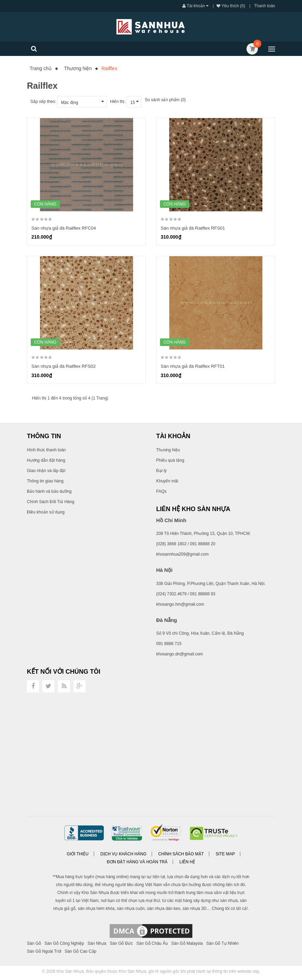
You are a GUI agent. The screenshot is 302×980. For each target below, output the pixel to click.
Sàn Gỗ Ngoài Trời (44, 951)
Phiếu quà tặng (170, 460)
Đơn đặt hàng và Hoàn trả (137, 862)
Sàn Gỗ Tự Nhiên (222, 943)
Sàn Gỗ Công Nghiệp (64, 943)
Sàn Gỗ (34, 943)
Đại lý (161, 471)
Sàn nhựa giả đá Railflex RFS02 (64, 366)
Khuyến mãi (167, 481)
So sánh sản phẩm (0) (165, 100)
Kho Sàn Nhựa (70, 971)
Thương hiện (78, 68)
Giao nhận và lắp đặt (46, 471)
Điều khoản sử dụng (46, 512)
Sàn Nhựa (97, 943)
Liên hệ (187, 862)
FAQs (161, 491)
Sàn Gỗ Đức (121, 943)
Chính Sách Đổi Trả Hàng (51, 502)
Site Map (225, 854)
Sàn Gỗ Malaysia (187, 943)
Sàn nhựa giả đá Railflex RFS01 (193, 228)
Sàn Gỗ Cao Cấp (80, 951)
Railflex (109, 68)
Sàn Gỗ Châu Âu (152, 943)
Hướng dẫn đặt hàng (46, 460)
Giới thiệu (78, 854)
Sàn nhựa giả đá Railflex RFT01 (193, 366)
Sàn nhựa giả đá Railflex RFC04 (64, 228)
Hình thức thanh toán (46, 450)
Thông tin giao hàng (45, 481)
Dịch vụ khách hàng (123, 854)
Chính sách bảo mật (181, 854)
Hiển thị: (118, 102)
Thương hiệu (168, 450)
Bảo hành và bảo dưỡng (49, 491)
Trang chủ (41, 68)
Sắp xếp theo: (43, 102)
